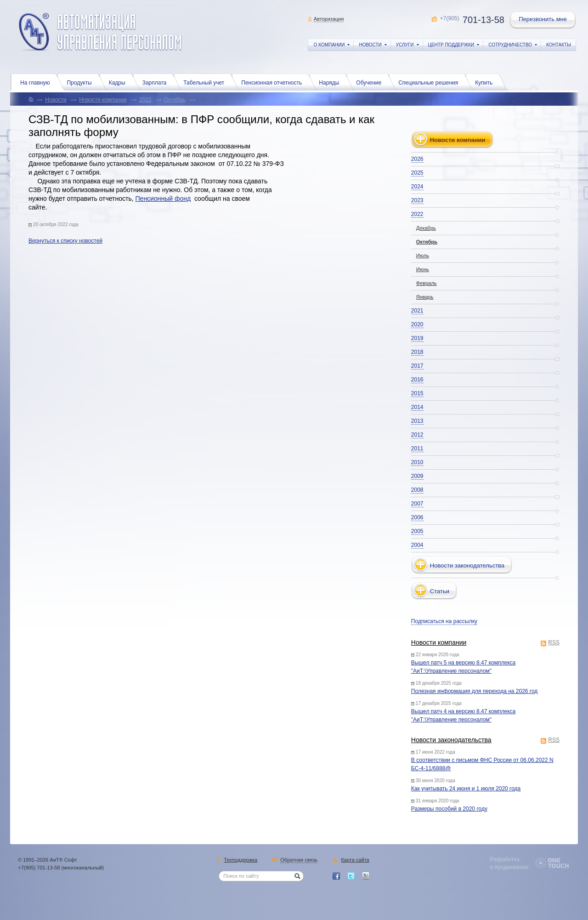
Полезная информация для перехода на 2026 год (475, 691)
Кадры (119, 82)
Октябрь (175, 100)
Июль (423, 256)
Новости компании (103, 100)
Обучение (371, 82)
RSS (554, 643)
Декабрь (426, 228)
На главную (37, 82)
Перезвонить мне (543, 20)
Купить (486, 82)
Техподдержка (240, 860)
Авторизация (329, 19)
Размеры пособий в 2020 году (449, 809)
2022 (145, 100)
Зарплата (157, 82)
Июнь (423, 269)
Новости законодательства (451, 740)
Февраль (427, 283)
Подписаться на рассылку (444, 621)
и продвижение (509, 867)
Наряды (331, 82)
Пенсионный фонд (163, 199)
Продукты (81, 82)
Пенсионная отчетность (274, 82)
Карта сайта (355, 860)
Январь (425, 297)
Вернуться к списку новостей (65, 241)
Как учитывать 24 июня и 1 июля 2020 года (466, 789)
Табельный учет (206, 82)
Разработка (505, 859)
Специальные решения (430, 82)
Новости (56, 100)
